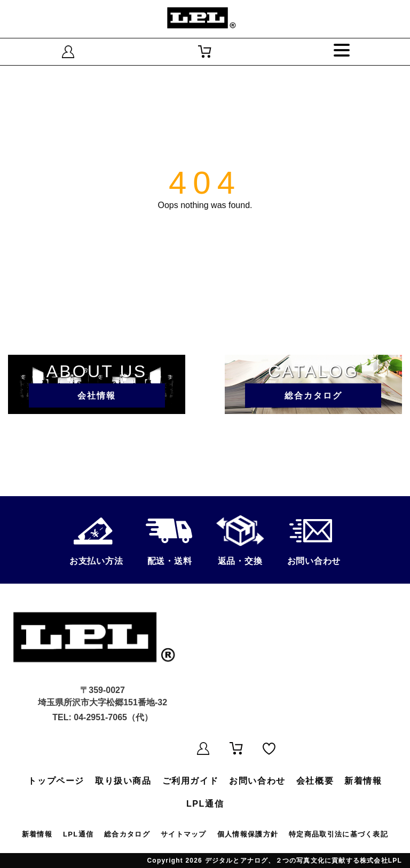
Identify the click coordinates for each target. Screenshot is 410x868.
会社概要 (315, 781)
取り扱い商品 (123, 781)
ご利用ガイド (191, 781)
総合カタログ (127, 834)
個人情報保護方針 (248, 834)
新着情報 (363, 781)
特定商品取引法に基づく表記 (338, 834)
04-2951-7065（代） (113, 717)
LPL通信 (205, 804)
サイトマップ (184, 834)
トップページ (56, 781)
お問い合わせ (257, 781)
